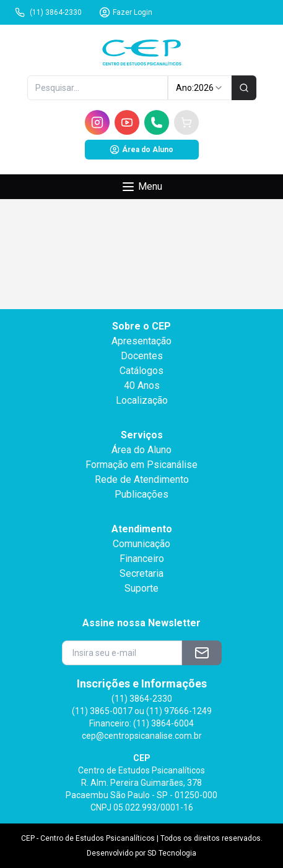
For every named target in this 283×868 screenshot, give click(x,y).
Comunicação (141, 544)
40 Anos (142, 385)
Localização (142, 400)
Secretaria (141, 573)
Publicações (141, 494)
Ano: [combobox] (200, 88)
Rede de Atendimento (142, 479)
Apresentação (141, 341)
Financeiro (142, 559)
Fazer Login (126, 12)
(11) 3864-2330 (48, 12)
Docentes (142, 356)
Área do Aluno (141, 150)
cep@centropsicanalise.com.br (142, 736)
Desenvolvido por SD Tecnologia (141, 853)
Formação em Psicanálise (141, 465)
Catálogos (141, 371)
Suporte (141, 588)
